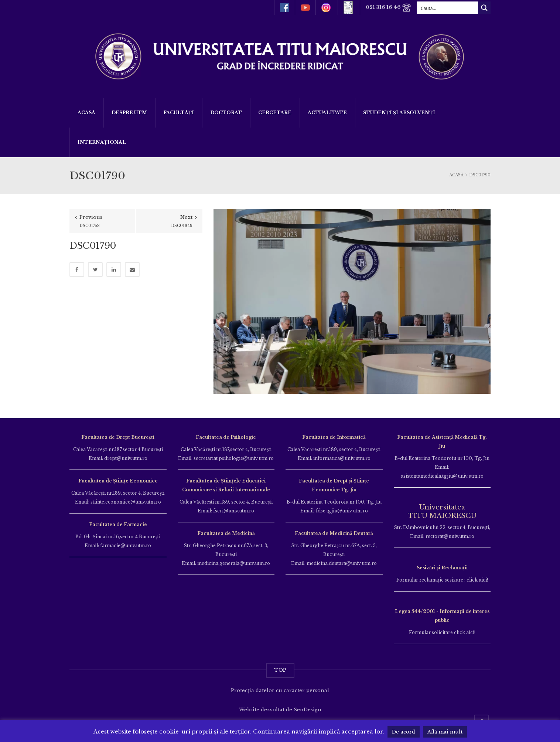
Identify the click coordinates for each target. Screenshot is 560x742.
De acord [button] (404, 732)
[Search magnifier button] (484, 8)
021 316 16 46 (388, 8)
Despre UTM (129, 113)
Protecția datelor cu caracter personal (280, 690)
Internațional (102, 142)
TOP (280, 670)
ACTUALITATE (327, 113)
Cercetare (275, 113)
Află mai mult (445, 732)
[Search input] (448, 8)
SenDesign (308, 710)
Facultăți (179, 113)
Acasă (86, 113)
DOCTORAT (226, 113)
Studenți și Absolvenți (399, 113)
